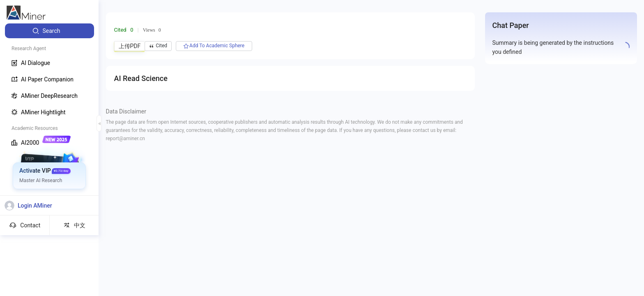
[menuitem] (49, 31)
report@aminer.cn (125, 139)
